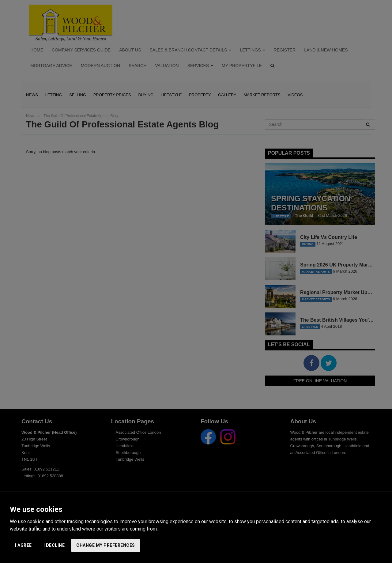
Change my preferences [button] (106, 545)
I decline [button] (54, 545)
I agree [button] (23, 545)
